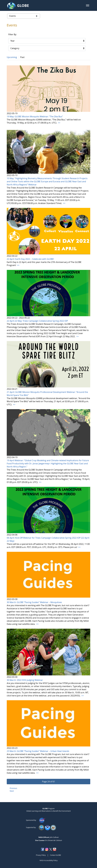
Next (12, 791)
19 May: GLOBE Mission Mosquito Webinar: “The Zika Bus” (35, 116)
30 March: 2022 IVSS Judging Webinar (25, 680)
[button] (88, 5)
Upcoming (12, 57)
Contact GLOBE (56, 855)
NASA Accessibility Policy (49, 860)
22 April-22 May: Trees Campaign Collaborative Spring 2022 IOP (37, 321)
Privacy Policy (41, 855)
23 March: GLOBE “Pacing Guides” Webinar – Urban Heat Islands (38, 751)
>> (59, 123)
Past (22, 57)
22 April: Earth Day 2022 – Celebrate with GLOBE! (30, 259)
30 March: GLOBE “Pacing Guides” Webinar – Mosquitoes (34, 602)
